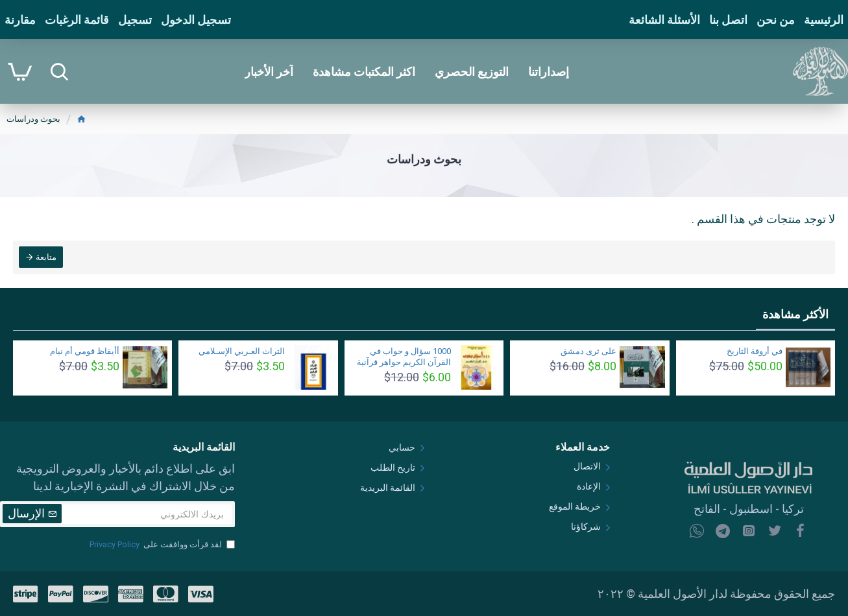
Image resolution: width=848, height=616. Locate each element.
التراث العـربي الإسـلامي (242, 351)
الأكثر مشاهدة (795, 314)
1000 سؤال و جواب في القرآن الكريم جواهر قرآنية (404, 357)
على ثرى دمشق (588, 351)
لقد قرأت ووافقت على (161, 545)
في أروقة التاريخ (755, 351)
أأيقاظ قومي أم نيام (85, 351)
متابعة (47, 258)
